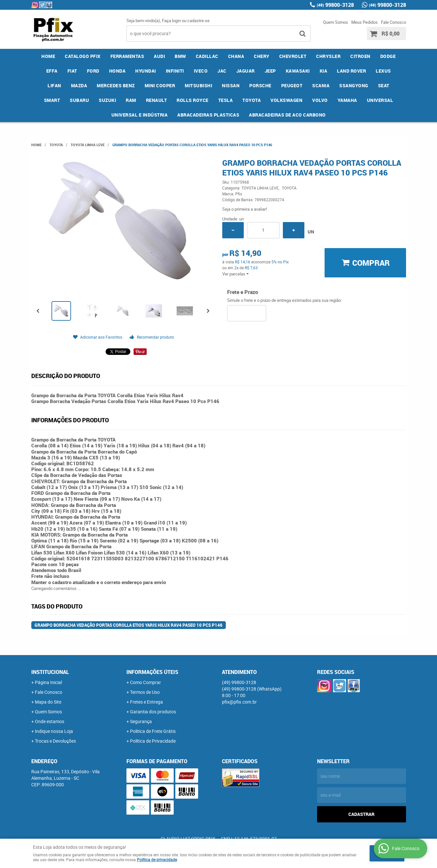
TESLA (226, 100)
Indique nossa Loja (54, 731)
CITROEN (360, 56)
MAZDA (79, 85)
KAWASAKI (298, 71)
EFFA (52, 71)
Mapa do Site (48, 702)
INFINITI (175, 71)
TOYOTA (252, 100)
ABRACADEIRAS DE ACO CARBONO (287, 115)
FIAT (72, 71)
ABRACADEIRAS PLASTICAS (208, 115)
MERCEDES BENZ (116, 85)
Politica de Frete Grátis (153, 731)
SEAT (384, 85)
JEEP (270, 71)
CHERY (262, 56)
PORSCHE (260, 85)
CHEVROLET (293, 56)
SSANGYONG (354, 85)
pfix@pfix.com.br (239, 702)
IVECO (201, 71)
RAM (131, 100)
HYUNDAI (146, 71)
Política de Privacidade (153, 741)
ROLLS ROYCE (193, 100)
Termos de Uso (145, 692)
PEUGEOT (292, 85)
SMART (52, 100)
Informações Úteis (152, 672)
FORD (93, 71)
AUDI (159, 56)
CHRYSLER (328, 56)
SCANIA (321, 85)
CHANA (236, 56)
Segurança (141, 721)
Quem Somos (335, 22)
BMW (180, 56)
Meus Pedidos (364, 22)
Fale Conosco (393, 22)
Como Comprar (146, 682)
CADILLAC (207, 56)
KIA (324, 71)
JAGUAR (246, 71)
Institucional (50, 672)
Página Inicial (48, 682)
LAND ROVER (351, 71)
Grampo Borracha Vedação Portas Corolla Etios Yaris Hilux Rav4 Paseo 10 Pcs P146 (129, 625)
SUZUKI (107, 100)
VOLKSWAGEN (286, 100)
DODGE (388, 56)
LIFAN (54, 85)
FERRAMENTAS (127, 56)
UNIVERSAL (380, 100)
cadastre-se (198, 21)
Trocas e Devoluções (55, 741)
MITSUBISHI (198, 85)
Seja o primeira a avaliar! (245, 209)
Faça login (171, 21)
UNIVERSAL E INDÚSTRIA (140, 115)
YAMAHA (347, 100)
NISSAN (231, 85)
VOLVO (320, 100)
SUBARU (79, 100)
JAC (222, 71)
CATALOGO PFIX (83, 56)
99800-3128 (335, 5)
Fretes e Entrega (146, 702)
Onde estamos (50, 721)
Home (48, 56)
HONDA (117, 71)
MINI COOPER (160, 85)
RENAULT (157, 100)
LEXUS (383, 71)
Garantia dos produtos (153, 712)
